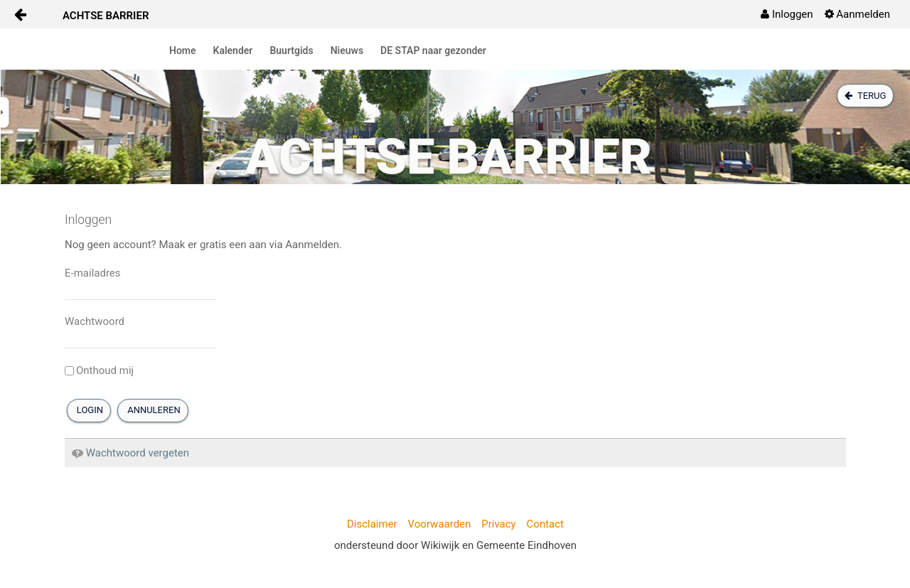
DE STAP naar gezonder (433, 50)
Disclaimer (372, 524)
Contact (545, 524)
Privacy (498, 524)
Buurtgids (291, 50)
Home (183, 50)
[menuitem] (787, 14)
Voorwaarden (440, 524)
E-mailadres (93, 273)
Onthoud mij (99, 370)
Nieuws (347, 50)
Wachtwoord (95, 321)
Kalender (233, 50)
